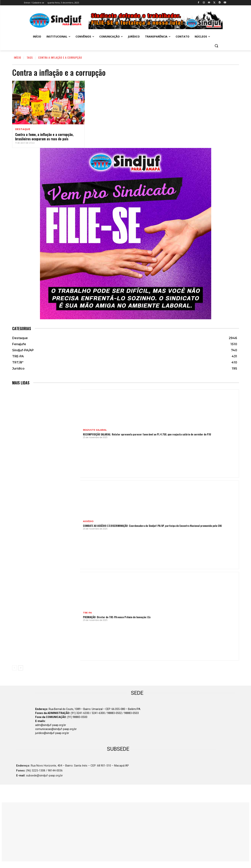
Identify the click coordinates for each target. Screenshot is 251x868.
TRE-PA (87, 613)
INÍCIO (18, 57)
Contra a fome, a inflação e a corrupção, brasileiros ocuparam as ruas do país (44, 137)
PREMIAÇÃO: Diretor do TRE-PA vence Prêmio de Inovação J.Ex (117, 617)
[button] (216, 46)
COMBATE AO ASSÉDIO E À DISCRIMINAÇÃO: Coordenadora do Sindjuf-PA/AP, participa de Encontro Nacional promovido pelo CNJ (152, 526)
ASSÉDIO (88, 521)
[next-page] (21, 668)
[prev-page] (15, 668)
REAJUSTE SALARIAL (95, 430)
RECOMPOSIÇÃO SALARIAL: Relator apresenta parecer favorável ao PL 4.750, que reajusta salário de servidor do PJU (147, 434)
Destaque (23, 129)
